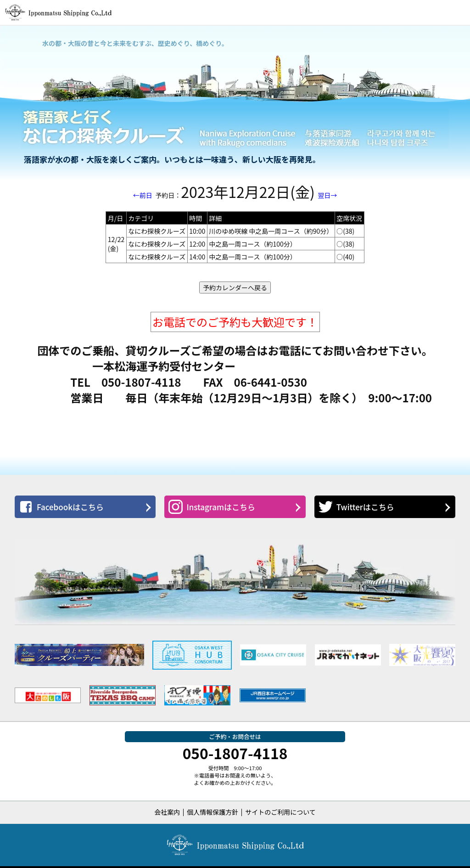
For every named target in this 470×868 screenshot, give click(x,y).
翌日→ (327, 195)
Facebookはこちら (61, 507)
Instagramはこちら (212, 507)
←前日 (143, 195)
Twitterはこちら (356, 507)
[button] (458, 12)
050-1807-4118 (235, 753)
